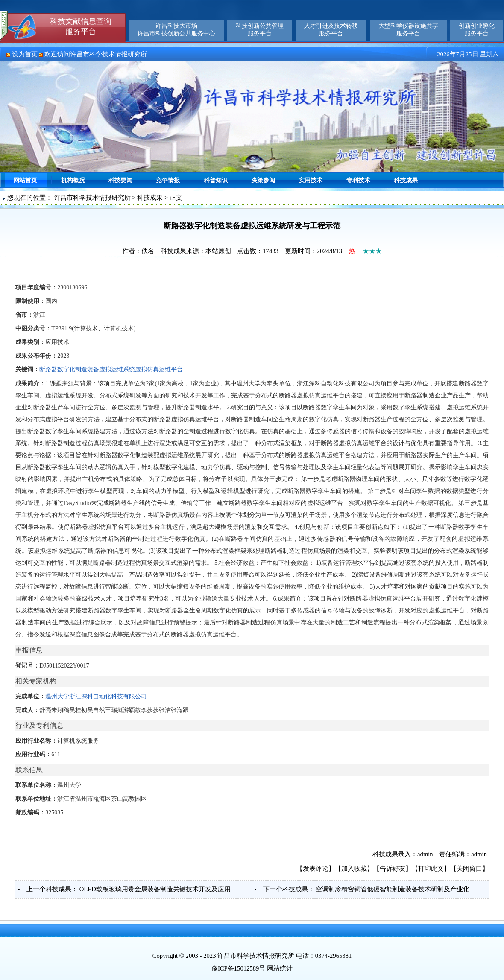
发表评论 (316, 869)
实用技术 (311, 180)
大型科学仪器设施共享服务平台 (408, 30)
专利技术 (358, 180)
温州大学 (57, 696)
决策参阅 (263, 180)
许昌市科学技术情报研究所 (92, 198)
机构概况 (73, 180)
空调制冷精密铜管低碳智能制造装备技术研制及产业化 (393, 889)
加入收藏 (354, 869)
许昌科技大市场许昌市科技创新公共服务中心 (176, 30)
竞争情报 (168, 180)
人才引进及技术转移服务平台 (331, 30)
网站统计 (280, 968)
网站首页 (25, 180)
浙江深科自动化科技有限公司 (108, 696)
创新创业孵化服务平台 (477, 30)
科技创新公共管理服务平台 (260, 30)
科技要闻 (120, 180)
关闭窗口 (469, 869)
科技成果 (406, 180)
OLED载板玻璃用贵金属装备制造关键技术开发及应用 (155, 889)
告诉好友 (393, 869)
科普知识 (216, 180)
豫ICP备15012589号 (238, 968)
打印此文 (431, 869)
